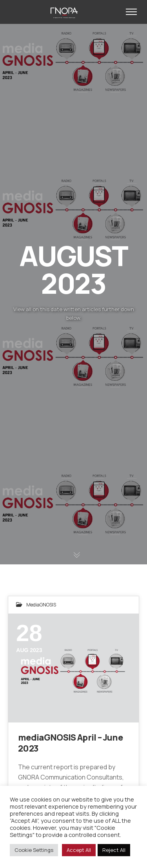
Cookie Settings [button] (34, 850)
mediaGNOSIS (41, 605)
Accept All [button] (79, 850)
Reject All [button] (114, 850)
